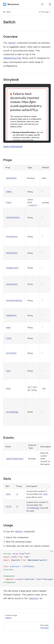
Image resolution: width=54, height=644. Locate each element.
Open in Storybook (13, 147)
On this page (45, 12)
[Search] (42, 4)
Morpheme (11, 4)
